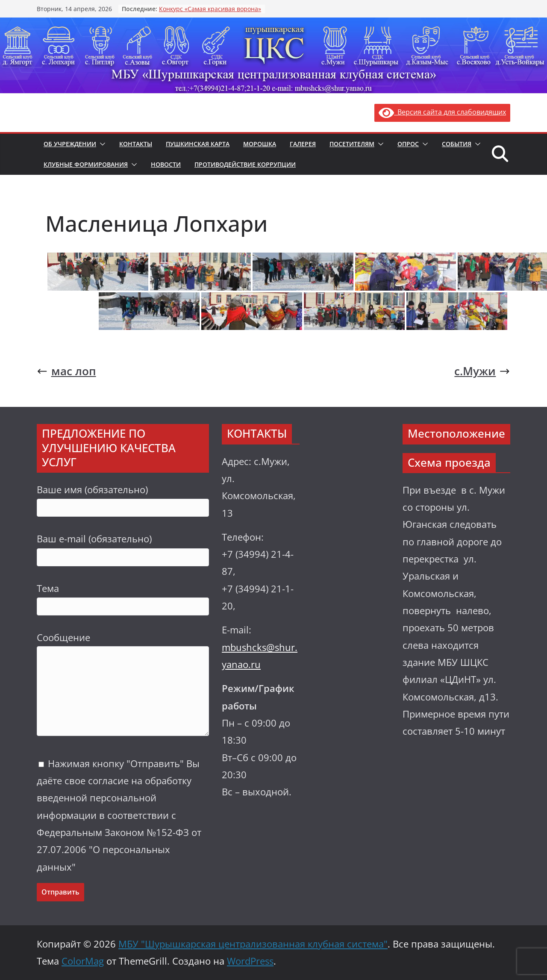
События (457, 144)
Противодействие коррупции (245, 164)
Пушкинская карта (198, 144)
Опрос (408, 144)
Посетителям (352, 144)
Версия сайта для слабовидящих (442, 112)
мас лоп (66, 371)
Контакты (136, 144)
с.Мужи (482, 371)
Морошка (260, 144)
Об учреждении (70, 144)
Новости (166, 164)
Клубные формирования (86, 164)
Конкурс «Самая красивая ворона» (210, 9)
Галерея (303, 144)
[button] (101, 144)
